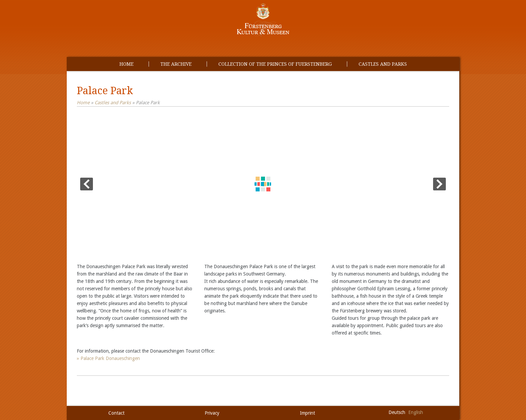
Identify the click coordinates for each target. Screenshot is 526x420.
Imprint (307, 413)
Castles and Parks (383, 64)
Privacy (212, 413)
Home (126, 64)
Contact (116, 413)
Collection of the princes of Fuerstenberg (275, 64)
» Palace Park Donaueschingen (108, 358)
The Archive (176, 64)
